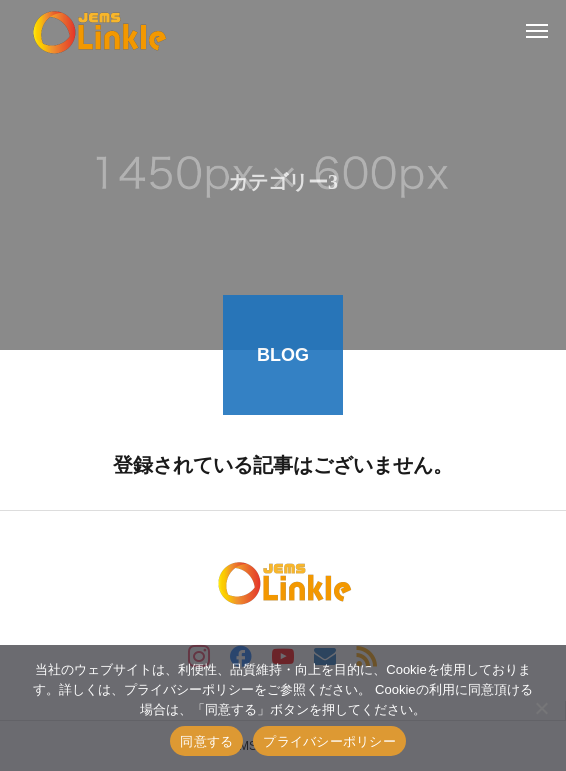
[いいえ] (541, 708)
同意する (206, 741)
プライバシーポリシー (329, 741)
